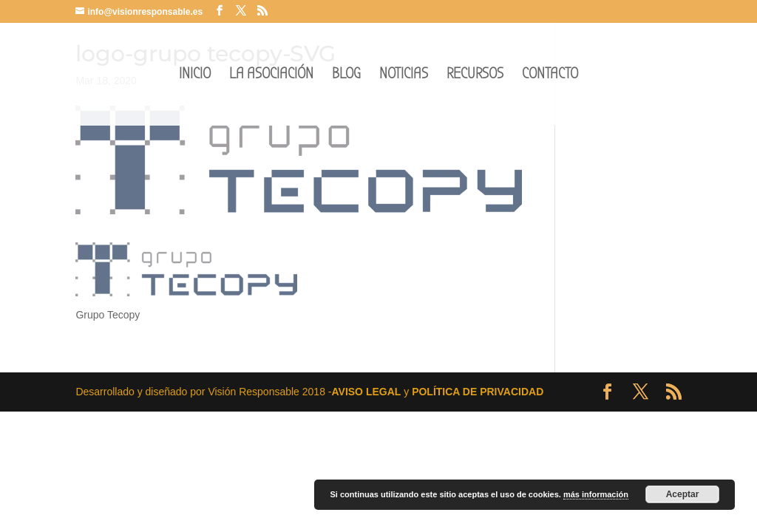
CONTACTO (550, 76)
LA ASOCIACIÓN (271, 76)
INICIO (195, 76)
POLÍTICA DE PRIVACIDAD (478, 392)
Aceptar (683, 494)
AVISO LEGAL (366, 392)
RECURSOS (475, 76)
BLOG (346, 76)
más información (596, 494)
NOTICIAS (404, 76)
